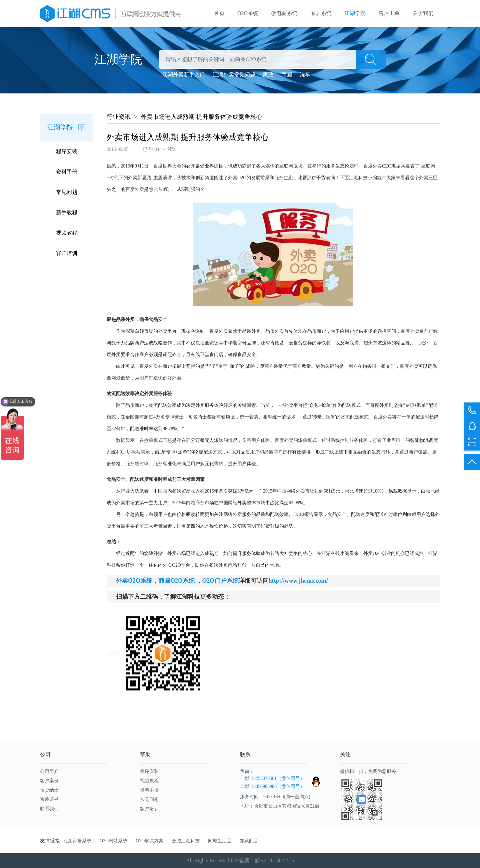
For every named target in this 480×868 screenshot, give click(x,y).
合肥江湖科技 (186, 841)
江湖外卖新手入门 (184, 75)
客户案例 (49, 781)
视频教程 (67, 233)
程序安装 (67, 151)
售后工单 (389, 13)
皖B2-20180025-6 (274, 860)
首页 (219, 13)
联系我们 (49, 809)
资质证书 (49, 799)
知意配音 (249, 841)
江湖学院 (355, 13)
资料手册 (67, 172)
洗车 (305, 75)
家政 (268, 75)
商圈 (287, 75)
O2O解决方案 (149, 841)
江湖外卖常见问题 (234, 75)
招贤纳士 (49, 790)
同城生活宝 (220, 841)
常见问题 (67, 192)
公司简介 (49, 771)
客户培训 (67, 253)
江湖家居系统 (77, 841)
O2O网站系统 (113, 841)
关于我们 (423, 13)
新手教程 (67, 212)
